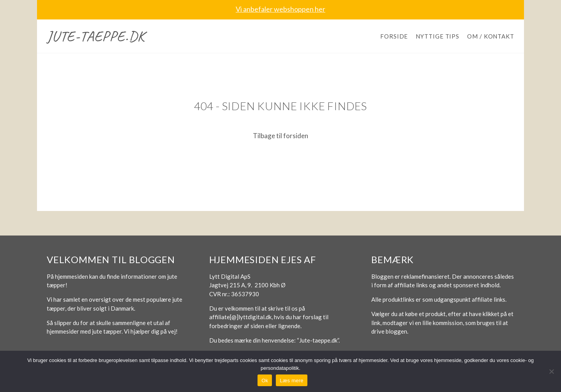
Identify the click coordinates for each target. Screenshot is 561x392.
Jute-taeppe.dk (96, 36)
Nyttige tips (438, 36)
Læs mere (292, 381)
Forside (394, 36)
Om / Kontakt (491, 36)
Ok (265, 381)
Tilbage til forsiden (280, 136)
